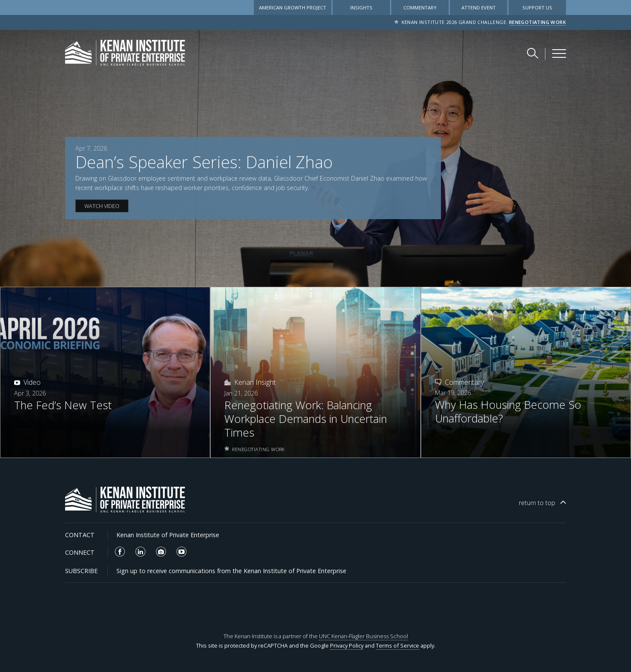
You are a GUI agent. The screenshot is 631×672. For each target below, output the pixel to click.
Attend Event (479, 7)
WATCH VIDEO (102, 206)
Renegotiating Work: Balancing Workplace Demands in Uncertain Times (306, 419)
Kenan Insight (255, 382)
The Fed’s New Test (63, 405)
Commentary (420, 7)
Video (32, 382)
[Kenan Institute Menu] (559, 54)
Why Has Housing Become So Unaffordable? (508, 412)
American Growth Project (293, 7)
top (537, 503)
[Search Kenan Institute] (533, 53)
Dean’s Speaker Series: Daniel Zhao (204, 162)
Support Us (537, 7)
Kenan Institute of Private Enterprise (168, 535)
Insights (361, 7)
